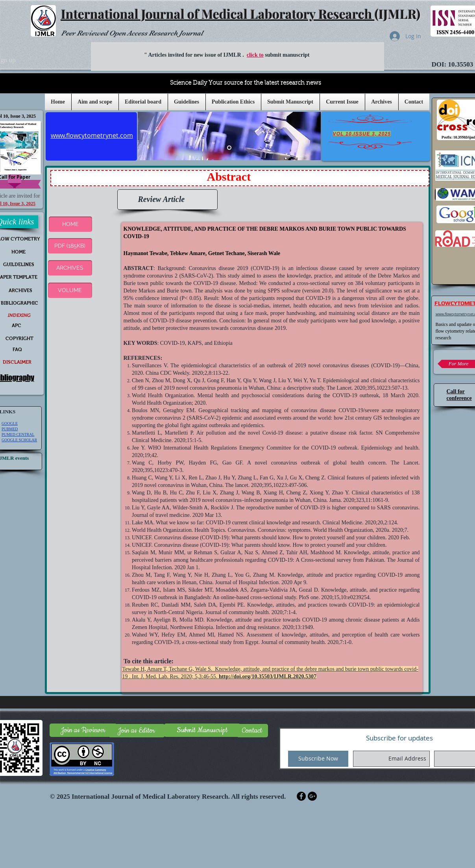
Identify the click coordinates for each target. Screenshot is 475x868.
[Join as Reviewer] (83, 730)
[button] (187, 102)
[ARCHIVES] (70, 268)
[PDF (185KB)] (70, 246)
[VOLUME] (70, 291)
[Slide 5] (229, 147)
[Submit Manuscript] (202, 730)
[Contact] (252, 731)
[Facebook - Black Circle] (301, 796)
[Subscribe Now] (318, 759)
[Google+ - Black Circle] (312, 796)
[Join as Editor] (137, 731)
